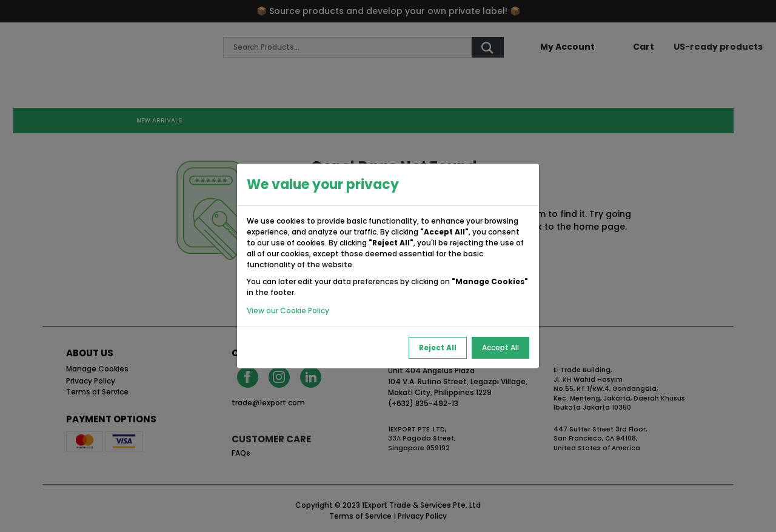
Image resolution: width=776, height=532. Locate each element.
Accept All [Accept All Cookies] (500, 347)
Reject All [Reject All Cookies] (438, 347)
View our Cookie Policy (288, 311)
